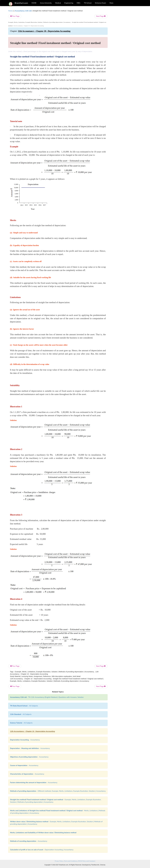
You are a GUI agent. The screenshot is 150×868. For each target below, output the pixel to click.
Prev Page (15, 16)
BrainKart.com (21, 3)
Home (10, 11)
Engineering (69, 3)
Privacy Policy (59, 861)
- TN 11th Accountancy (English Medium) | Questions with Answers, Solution (47, 697)
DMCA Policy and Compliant (87, 861)
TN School (88, 3)
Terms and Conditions (70, 861)
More (111, 3)
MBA (79, 3)
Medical (58, 3)
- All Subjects (24, 706)
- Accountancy (25, 740)
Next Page (101, 16)
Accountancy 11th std (23, 11)
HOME (34, 3)
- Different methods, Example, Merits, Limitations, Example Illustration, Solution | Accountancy (58, 791)
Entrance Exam (101, 3)
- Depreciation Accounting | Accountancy (42, 850)
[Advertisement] (127, 45)
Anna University (46, 3)
